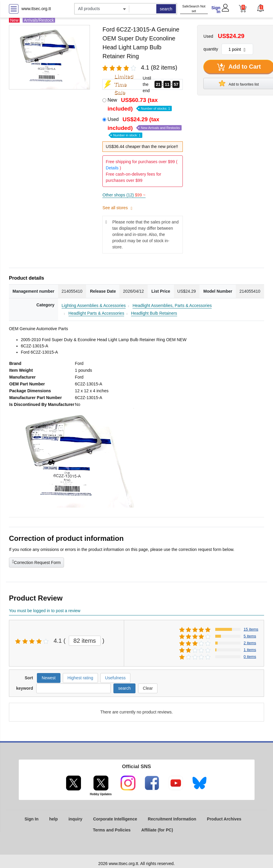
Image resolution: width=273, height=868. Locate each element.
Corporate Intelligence (115, 819)
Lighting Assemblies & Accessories (94, 305)
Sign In (216, 10)
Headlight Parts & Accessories (96, 313)
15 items (251, 629)
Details (112, 168)
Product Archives (224, 819)
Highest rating (80, 678)
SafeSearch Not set (194, 9)
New (140, 104)
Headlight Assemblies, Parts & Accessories (172, 305)
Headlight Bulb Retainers (154, 313)
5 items (250, 636)
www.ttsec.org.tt (36, 9)
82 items (85, 641)
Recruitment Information (172, 819)
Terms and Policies (112, 830)
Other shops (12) (124, 195)
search (166, 9)
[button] (260, 8)
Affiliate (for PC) (157, 830)
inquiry (75, 819)
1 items (250, 650)
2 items (250, 643)
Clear (148, 688)
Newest (49, 678)
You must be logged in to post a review (45, 611)
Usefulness (115, 678)
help (53, 819)
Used (145, 127)
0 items (250, 657)
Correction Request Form (36, 562)
